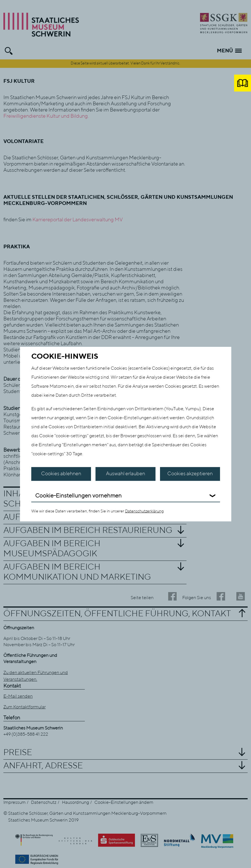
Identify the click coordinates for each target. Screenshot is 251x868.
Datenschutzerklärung (144, 511)
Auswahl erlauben (125, 474)
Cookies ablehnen (61, 474)
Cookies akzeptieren (190, 474)
